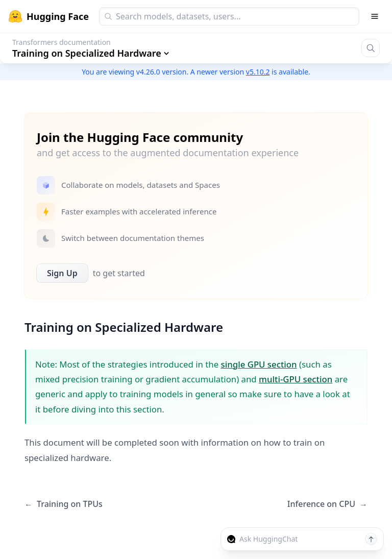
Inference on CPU (327, 504)
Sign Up (62, 273)
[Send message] (371, 539)
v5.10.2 (258, 72)
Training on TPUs (64, 504)
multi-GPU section (296, 379)
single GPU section (259, 364)
